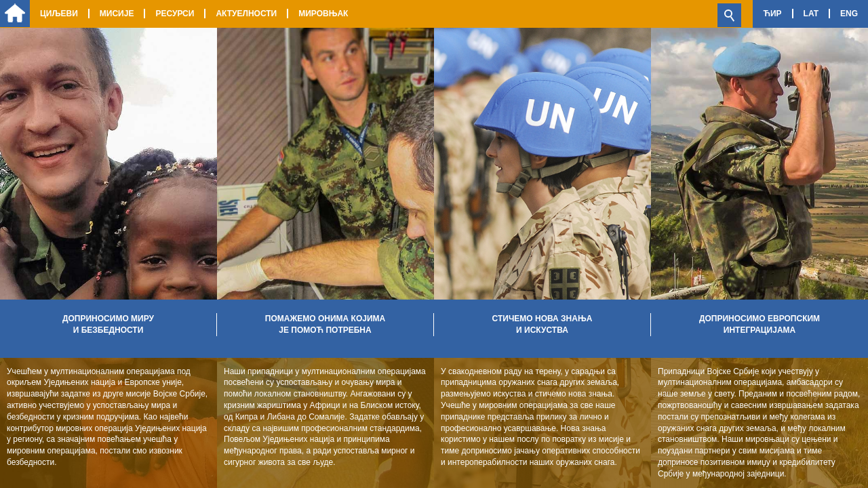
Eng (849, 14)
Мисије (117, 14)
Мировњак (323, 14)
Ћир (772, 14)
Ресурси (175, 14)
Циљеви (59, 14)
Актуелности (246, 14)
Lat (811, 14)
